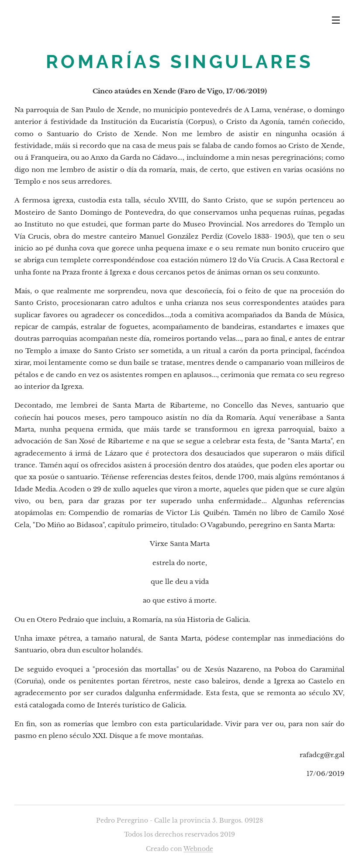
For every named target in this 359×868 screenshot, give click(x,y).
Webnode (198, 849)
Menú (336, 20)
